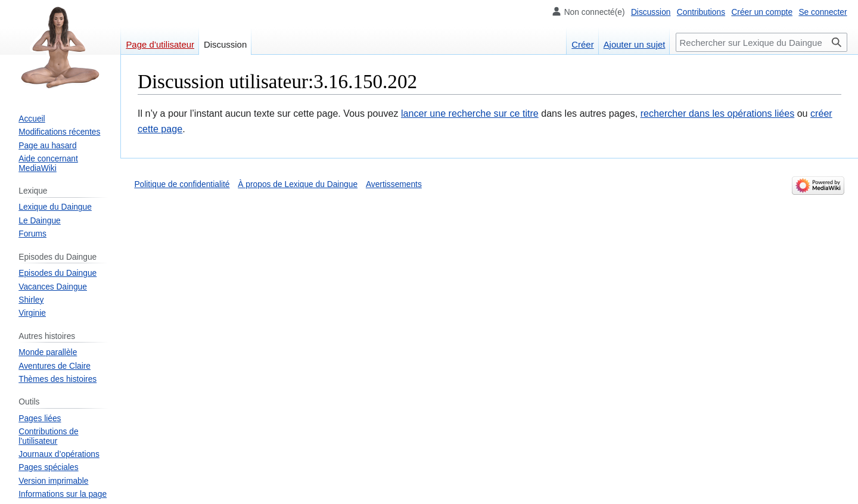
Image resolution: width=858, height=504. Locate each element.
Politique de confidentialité (182, 184)
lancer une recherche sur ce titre (470, 113)
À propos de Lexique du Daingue (298, 184)
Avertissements (394, 184)
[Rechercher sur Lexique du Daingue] (761, 42)
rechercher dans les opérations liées (718, 113)
